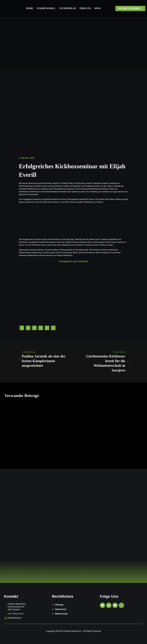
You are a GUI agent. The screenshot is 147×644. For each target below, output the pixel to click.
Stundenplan (68, 8)
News (97, 8)
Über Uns (85, 8)
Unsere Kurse (46, 8)
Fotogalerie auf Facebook (73, 261)
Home (30, 8)
